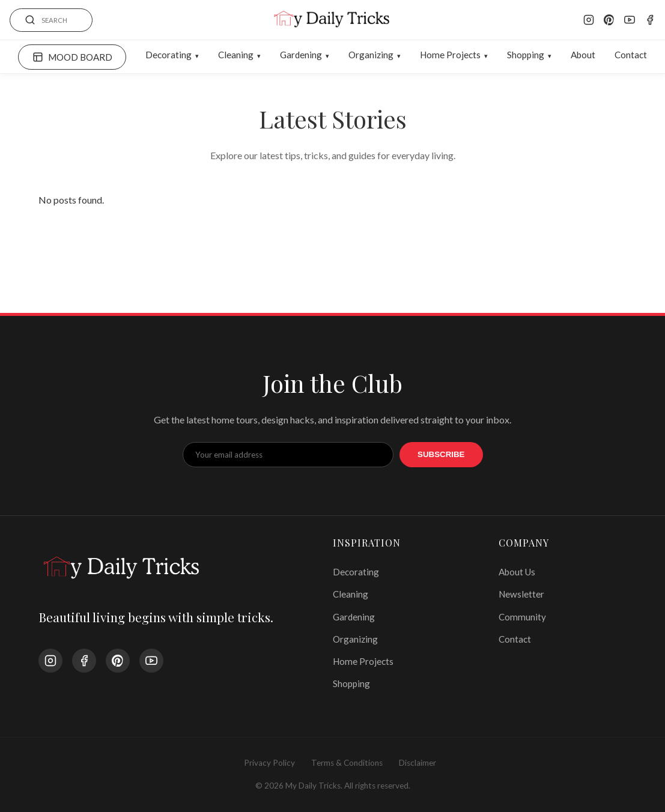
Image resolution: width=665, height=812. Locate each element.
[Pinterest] (609, 20)
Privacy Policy (269, 763)
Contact (631, 55)
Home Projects (450, 55)
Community (522, 617)
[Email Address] (288, 455)
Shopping (526, 55)
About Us (517, 572)
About (583, 55)
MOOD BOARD (72, 57)
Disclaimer (418, 763)
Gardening (301, 55)
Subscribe (441, 454)
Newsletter (521, 594)
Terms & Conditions (347, 763)
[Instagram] (589, 20)
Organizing (371, 55)
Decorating (169, 55)
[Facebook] (650, 20)
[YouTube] (630, 20)
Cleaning (236, 55)
